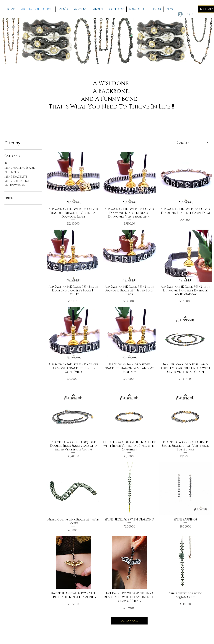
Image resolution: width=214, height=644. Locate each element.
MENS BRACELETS (16, 177)
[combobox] (193, 143)
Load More (129, 621)
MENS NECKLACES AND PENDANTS (20, 170)
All (7, 163)
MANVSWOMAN (15, 185)
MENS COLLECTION (17, 181)
